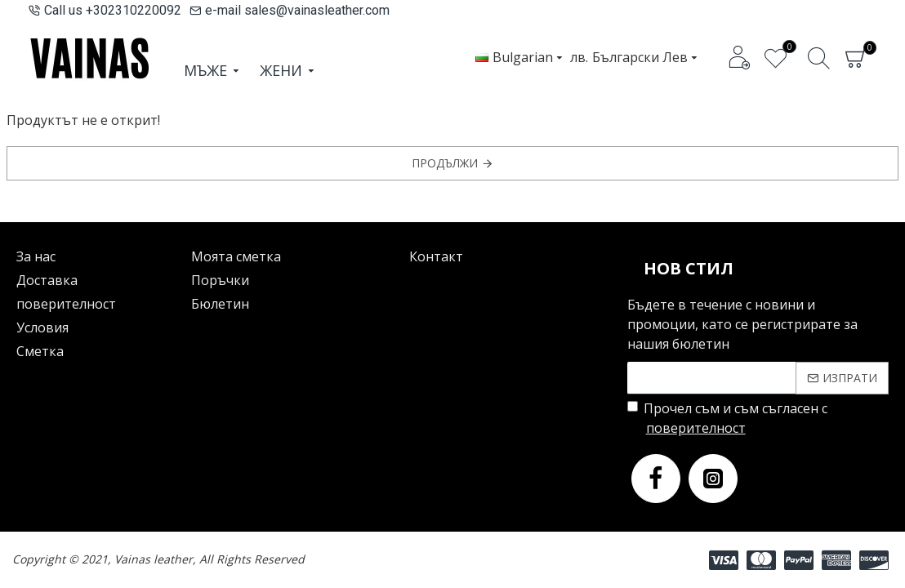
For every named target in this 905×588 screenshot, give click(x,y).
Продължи (445, 163)
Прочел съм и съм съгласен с (727, 419)
